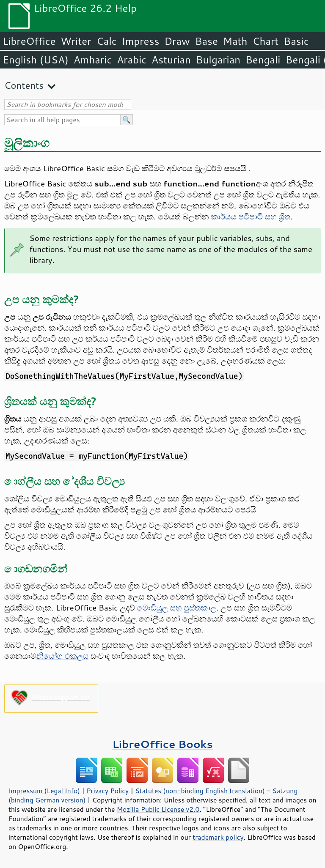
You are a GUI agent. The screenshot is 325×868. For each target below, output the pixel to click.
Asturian (171, 60)
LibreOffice (29, 41)
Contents (24, 85)
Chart (265, 41)
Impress (141, 41)
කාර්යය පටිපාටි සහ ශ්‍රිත (251, 216)
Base (207, 41)
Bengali (263, 60)
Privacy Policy (107, 791)
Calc (107, 41)
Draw (177, 41)
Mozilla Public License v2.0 (158, 809)
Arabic (132, 60)
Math (235, 41)
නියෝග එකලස (62, 656)
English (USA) (36, 60)
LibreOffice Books (162, 744)
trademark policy (218, 837)
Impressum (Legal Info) (44, 791)
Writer (76, 41)
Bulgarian (218, 60)
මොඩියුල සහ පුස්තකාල (177, 608)
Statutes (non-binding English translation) (200, 791)
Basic (296, 41)
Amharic (93, 60)
